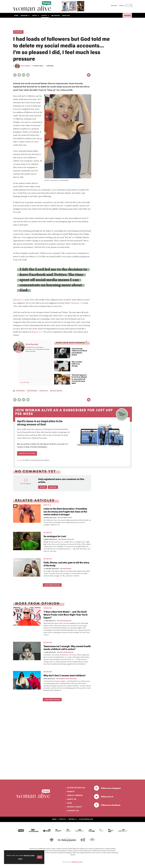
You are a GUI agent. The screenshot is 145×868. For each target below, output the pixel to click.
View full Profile (25, 382)
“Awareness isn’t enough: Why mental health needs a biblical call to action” (67, 648)
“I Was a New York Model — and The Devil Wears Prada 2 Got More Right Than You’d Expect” (66, 615)
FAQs (70, 803)
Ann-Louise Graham (66, 652)
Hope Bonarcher (65, 621)
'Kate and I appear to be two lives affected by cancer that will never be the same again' (79, 379)
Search (131, 5)
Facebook (20, 391)
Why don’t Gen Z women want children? (64, 675)
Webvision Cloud (77, 862)
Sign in (43, 487)
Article (47, 505)
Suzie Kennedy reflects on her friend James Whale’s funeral (79, 352)
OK (40, 857)
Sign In (122, 6)
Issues (54, 819)
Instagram (32, 391)
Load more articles (52, 585)
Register (114, 6)
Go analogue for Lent (55, 536)
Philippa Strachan (67, 539)
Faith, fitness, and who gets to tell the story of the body (66, 564)
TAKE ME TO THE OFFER (27, 453)
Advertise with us (76, 788)
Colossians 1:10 (77, 303)
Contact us (73, 811)
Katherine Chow (66, 518)
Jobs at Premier (75, 795)
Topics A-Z (62, 819)
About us (72, 799)
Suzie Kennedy (26, 66)
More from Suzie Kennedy (71, 343)
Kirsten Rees (67, 569)
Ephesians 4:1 (19, 300)
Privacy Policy (74, 807)
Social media (56, 391)
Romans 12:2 (37, 332)
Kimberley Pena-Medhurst (68, 679)
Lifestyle (44, 391)
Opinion (18, 32)
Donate (71, 792)
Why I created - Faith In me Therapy (77, 364)
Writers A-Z (73, 819)
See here (20, 460)
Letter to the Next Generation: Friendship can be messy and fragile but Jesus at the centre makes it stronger (65, 511)
